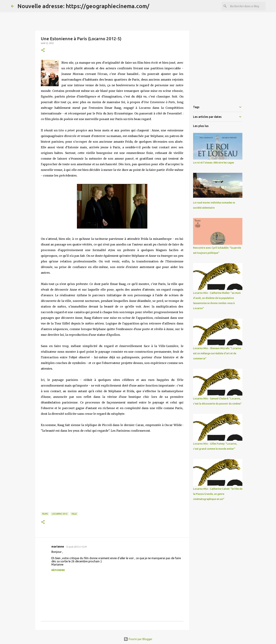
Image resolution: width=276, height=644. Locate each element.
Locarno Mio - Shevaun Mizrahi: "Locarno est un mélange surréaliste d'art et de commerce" (217, 353)
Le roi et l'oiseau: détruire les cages (214, 163)
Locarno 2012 (60, 514)
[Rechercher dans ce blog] (247, 6)
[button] (43, 50)
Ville (74, 514)
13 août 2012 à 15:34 (76, 547)
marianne (58, 546)
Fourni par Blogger (138, 639)
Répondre (58, 570)
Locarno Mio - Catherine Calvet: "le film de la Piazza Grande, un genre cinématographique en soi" (218, 494)
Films (45, 514)
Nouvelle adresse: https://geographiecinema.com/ (83, 6)
